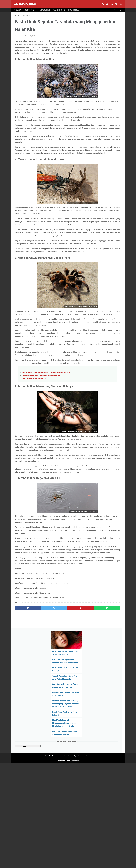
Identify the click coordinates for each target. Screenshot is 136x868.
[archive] (106, 136)
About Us (48, 718)
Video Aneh (46, 7)
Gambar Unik (60, 7)
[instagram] (115, 2)
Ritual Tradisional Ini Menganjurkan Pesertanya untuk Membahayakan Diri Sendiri (46, 432)
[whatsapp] (77, 698)
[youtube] (110, 2)
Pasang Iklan (75, 7)
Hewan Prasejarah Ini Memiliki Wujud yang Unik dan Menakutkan (41, 435)
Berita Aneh (31, 7)
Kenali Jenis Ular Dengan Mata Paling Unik (34, 438)
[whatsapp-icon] (119, 2)
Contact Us (63, 718)
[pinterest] (59, 698)
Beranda (19, 7)
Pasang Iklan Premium (84, 718)
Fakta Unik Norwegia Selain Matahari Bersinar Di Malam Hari (106, 44)
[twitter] (106, 2)
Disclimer (55, 718)
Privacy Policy (72, 718)
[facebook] (101, 2)
